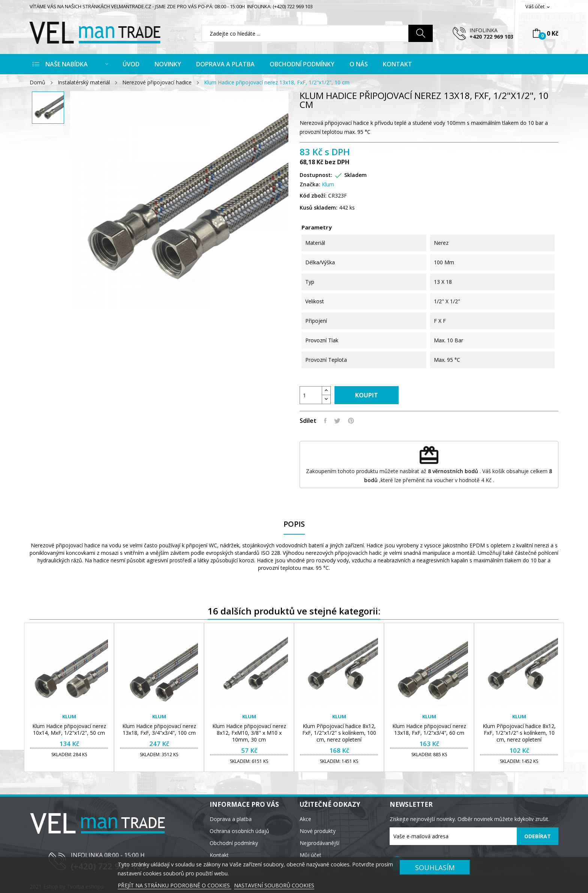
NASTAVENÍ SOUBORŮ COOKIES (274, 885)
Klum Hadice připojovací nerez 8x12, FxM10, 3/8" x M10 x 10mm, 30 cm (249, 733)
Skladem (355, 175)
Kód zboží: (313, 196)
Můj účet (310, 855)
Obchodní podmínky (234, 843)
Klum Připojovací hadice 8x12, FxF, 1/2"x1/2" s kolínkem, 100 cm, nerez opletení (339, 733)
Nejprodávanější (319, 843)
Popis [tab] (294, 524)
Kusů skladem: (319, 208)
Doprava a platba (231, 819)
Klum (328, 184)
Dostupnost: (316, 175)
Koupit (367, 395)
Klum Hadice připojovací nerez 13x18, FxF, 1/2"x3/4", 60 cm (429, 730)
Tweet (337, 421)
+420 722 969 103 (491, 37)
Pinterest (351, 421)
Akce (305, 819)
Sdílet (325, 421)
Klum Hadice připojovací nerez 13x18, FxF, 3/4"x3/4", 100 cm (159, 730)
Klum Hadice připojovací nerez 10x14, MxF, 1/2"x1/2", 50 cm (69, 730)
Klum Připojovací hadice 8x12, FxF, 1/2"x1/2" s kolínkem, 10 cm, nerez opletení (519, 733)
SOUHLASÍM (435, 867)
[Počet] (311, 395)
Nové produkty (318, 831)
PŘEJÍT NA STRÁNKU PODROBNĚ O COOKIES (175, 885)
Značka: (310, 184)
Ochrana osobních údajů (239, 831)
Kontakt (219, 855)
